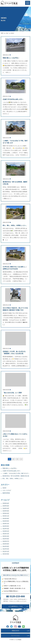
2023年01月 (6, 531)
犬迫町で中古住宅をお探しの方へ (12, 471)
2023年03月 (6, 529)
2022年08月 (6, 539)
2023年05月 (6, 526)
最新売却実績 (6, 493)
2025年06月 (6, 511)
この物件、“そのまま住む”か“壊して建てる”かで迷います (16, 473)
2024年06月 (6, 518)
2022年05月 (6, 546)
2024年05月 (6, 521)
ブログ (7, 33)
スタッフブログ (7, 490)
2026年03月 (6, 506)
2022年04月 (6, 549)
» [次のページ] (21, 459)
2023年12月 (6, 524)
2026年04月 (6, 503)
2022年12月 (6, 534)
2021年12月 (6, 551)
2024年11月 (6, 516)
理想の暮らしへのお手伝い (10, 468)
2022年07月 (6, 541)
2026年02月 (6, 508)
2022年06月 (6, 544)
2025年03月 (6, 513)
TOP (2, 33)
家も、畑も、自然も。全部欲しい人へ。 (13, 478)
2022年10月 (6, 536)
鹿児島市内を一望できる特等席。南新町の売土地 (16, 476)
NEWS (4, 488)
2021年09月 (6, 554)
